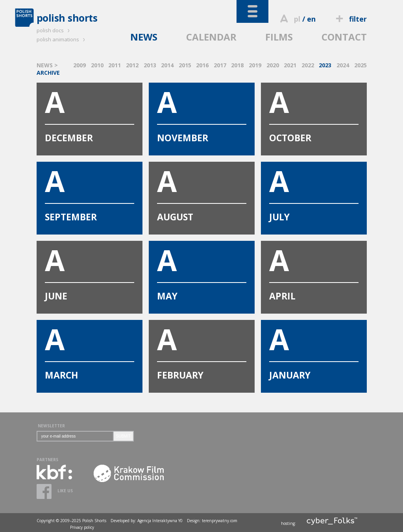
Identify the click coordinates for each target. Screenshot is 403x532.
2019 (255, 65)
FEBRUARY (202, 351)
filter (350, 19)
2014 (167, 65)
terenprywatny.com (220, 521)
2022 (308, 65)
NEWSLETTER (51, 426)
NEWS (144, 37)
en (311, 19)
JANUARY (314, 351)
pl (297, 19)
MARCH (90, 351)
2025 (360, 65)
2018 (237, 65)
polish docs (54, 30)
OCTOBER (314, 113)
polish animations (62, 39)
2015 (185, 65)
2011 (115, 65)
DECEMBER (90, 113)
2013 (150, 65)
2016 (202, 65)
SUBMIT (124, 436)
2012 (132, 65)
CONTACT (344, 37)
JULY (314, 192)
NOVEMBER (202, 113)
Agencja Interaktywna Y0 (160, 521)
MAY (202, 272)
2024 (343, 65)
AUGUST (202, 192)
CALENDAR (211, 37)
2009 (79, 65)
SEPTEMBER (90, 192)
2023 (325, 65)
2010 (97, 65)
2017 (220, 65)
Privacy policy (82, 527)
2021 (290, 65)
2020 (273, 65)
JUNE (90, 272)
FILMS (279, 37)
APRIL (314, 272)
